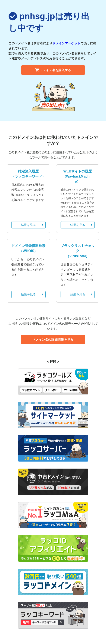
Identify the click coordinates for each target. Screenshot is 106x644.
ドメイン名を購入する (53, 70)
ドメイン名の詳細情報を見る (53, 340)
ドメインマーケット (67, 43)
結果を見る (32, 225)
